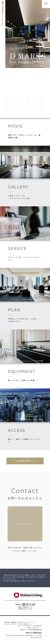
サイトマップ (30, 622)
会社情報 (7, 622)
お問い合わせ (21, 622)
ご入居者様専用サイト (25, 461)
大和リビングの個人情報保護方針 (31, 630)
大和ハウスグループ (10, 624)
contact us (25, 524)
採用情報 (13, 622)
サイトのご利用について (24, 624)
